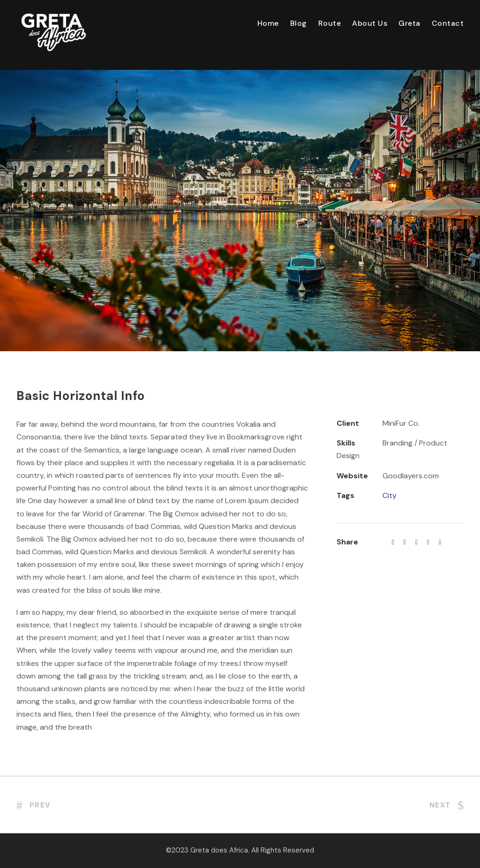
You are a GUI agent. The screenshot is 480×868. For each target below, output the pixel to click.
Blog (299, 23)
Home (268, 23)
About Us (370, 23)
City (390, 495)
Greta (409, 23)
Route (330, 23)
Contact (448, 23)
